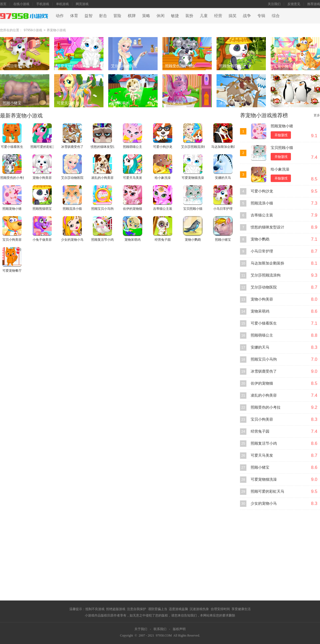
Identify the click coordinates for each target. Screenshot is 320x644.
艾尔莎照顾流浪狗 (266, 275)
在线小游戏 (21, 4)
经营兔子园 (260, 431)
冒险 (117, 16)
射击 (103, 16)
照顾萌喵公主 (262, 335)
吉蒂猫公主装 (262, 215)
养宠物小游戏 (56, 30)
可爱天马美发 (262, 455)
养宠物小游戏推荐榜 (264, 115)
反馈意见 (294, 4)
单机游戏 (62, 4)
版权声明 (179, 629)
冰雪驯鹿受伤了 (264, 371)
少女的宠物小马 (264, 503)
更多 (317, 115)
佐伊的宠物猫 (262, 383)
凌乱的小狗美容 (264, 395)
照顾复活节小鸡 (264, 443)
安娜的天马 (260, 347)
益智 (89, 16)
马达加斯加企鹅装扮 (267, 263)
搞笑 (233, 16)
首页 (3, 4)
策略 (146, 16)
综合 (276, 16)
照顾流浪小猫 (262, 203)
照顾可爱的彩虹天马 (267, 491)
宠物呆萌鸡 (260, 311)
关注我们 (274, 4)
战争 (247, 16)
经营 (218, 16)
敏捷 (175, 16)
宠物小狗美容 (262, 299)
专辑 (261, 16)
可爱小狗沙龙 (262, 191)
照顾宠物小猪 (282, 126)
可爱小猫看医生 (264, 323)
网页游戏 (82, 4)
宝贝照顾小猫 (282, 148)
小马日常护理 (262, 251)
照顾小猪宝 (260, 467)
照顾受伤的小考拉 (266, 407)
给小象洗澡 (280, 169)
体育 (74, 16)
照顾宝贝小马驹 (264, 359)
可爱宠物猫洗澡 (264, 479)
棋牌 (132, 16)
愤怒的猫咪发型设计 (267, 227)
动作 (60, 16)
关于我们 (141, 629)
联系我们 (160, 629)
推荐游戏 (314, 4)
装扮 (189, 16)
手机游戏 (43, 4)
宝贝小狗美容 (262, 419)
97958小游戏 (33, 30)
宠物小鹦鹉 (260, 239)
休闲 (161, 16)
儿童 (204, 16)
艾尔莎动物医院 (264, 287)
